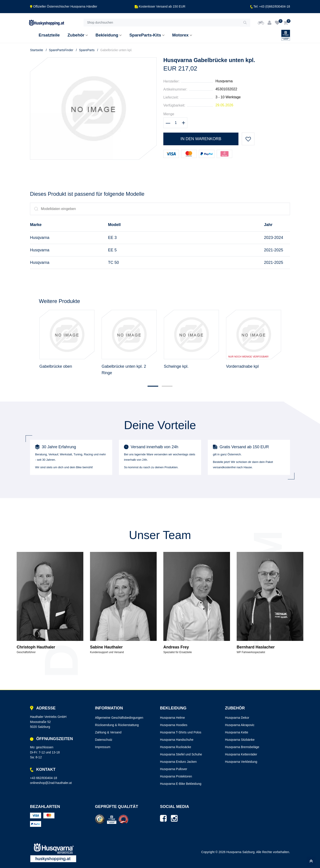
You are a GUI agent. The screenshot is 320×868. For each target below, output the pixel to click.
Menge (169, 114)
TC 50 (113, 262)
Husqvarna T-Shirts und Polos (181, 732)
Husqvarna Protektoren (176, 776)
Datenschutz (104, 740)
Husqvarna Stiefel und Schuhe (181, 754)
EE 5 (112, 250)
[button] (153, 386)
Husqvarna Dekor (237, 718)
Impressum (103, 747)
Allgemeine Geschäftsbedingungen (119, 718)
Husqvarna (224, 81)
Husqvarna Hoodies (174, 725)
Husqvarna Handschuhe (177, 740)
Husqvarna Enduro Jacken (178, 762)
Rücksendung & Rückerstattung (117, 725)
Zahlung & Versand (108, 732)
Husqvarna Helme (172, 718)
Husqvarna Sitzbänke (240, 740)
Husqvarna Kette (237, 732)
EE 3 (112, 238)
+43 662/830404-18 (44, 778)
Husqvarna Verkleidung (241, 762)
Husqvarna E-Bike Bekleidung (181, 784)
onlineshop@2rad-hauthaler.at (51, 783)
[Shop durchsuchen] (162, 23)
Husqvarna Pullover (174, 769)
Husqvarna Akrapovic (240, 725)
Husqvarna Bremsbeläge (242, 747)
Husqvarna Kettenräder (241, 754)
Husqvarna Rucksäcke (176, 747)
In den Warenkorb (201, 139)
